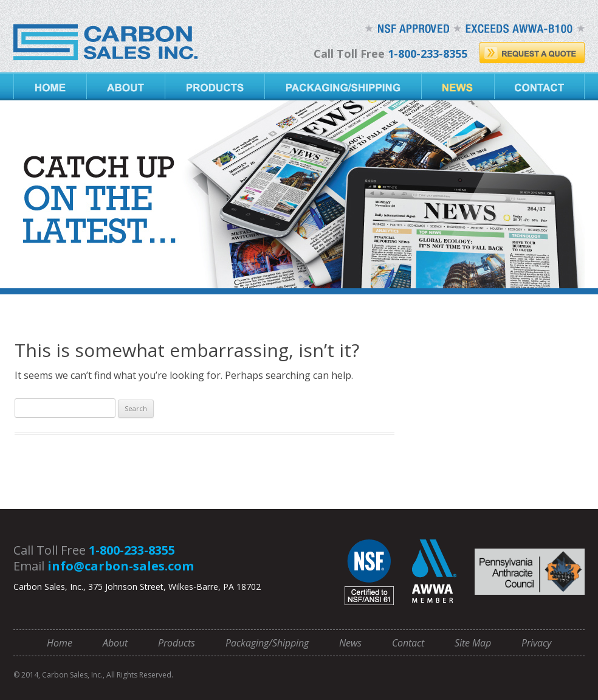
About (126, 86)
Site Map (473, 643)
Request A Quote (532, 53)
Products (215, 86)
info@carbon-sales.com (121, 566)
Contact (540, 86)
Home (50, 86)
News (458, 86)
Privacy (536, 643)
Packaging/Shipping (343, 86)
